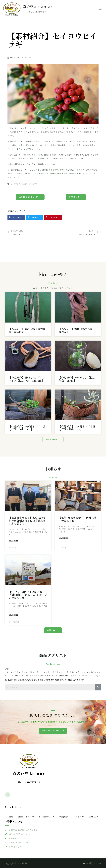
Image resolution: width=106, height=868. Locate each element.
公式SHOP (93, 817)
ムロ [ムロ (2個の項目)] (79, 676)
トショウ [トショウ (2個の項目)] (28, 676)
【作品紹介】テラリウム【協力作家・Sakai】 (77, 379)
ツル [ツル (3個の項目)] (9, 676)
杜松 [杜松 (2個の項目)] (27, 680)
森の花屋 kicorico (37, 6)
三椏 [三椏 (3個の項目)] (96, 676)
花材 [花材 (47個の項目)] (62, 680)
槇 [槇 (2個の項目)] (47, 680)
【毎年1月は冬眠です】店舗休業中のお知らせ (78, 519)
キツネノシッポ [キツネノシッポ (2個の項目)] (39, 672)
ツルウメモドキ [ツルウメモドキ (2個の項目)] (18, 676)
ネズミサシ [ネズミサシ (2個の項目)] (40, 676)
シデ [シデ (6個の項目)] (77, 672)
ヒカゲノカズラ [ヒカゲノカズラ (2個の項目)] (51, 676)
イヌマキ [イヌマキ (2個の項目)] (20, 672)
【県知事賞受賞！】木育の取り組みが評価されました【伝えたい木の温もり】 (27, 521)
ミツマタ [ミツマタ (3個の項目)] (73, 676)
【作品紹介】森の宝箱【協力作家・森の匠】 (27, 330)
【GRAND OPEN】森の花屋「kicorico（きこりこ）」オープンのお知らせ (28, 595)
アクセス (79, 817)
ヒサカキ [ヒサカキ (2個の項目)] (61, 676)
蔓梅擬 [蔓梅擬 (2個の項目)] (70, 680)
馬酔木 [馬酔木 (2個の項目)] (81, 680)
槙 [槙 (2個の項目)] (49, 680)
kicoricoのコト (26, 817)
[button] (30, 197)
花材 (30, 184)
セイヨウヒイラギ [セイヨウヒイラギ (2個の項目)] (87, 672)
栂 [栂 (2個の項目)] (30, 680)
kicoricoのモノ (46, 817)
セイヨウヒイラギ (17, 184)
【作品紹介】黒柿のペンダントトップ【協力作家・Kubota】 (27, 379)
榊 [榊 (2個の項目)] (45, 680)
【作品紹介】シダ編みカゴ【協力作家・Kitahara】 (27, 428)
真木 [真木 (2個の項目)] (52, 680)
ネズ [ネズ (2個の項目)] (34, 676)
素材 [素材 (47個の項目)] (57, 680)
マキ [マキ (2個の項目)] (67, 676)
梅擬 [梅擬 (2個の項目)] (35, 680)
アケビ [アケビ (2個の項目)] (8, 672)
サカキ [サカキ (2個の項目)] (58, 672)
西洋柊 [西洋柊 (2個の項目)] (76, 680)
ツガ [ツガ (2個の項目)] (96, 672)
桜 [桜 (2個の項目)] (32, 680)
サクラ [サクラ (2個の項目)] (63, 672)
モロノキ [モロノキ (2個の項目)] (84, 676)
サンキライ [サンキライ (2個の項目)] (71, 672)
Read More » (14, 541)
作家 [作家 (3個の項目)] (15, 680)
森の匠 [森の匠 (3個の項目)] (40, 680)
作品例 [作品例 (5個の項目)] (10, 680)
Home (10, 817)
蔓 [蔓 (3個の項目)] (66, 680)
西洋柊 (35, 184)
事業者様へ (64, 817)
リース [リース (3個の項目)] (91, 676)
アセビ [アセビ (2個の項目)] (13, 672)
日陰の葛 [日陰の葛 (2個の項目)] (21, 680)
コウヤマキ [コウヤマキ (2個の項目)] (50, 672)
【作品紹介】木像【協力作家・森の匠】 (77, 330)
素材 (26, 184)
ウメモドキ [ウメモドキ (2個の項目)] (28, 672)
